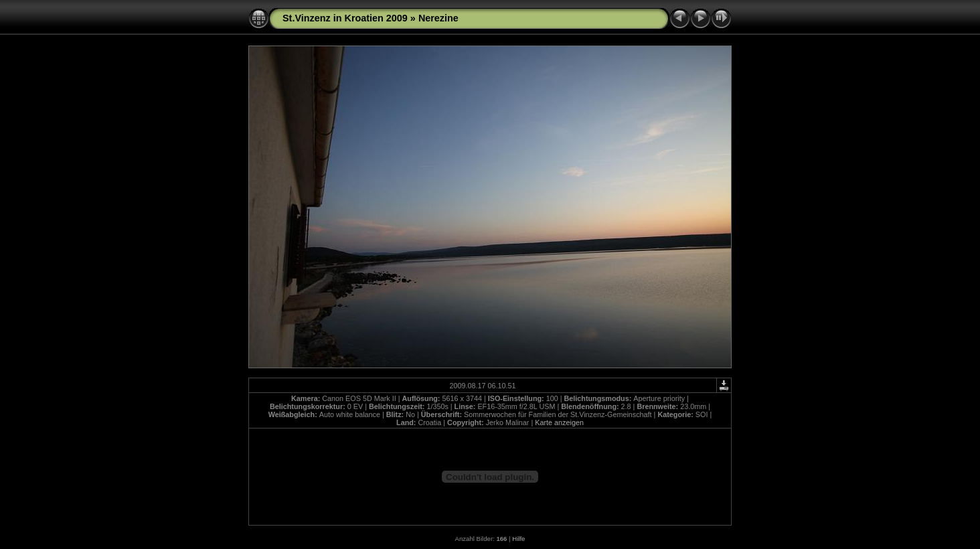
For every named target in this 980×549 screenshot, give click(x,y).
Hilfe (518, 539)
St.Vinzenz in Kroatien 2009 (345, 18)
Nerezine (438, 18)
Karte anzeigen (559, 422)
